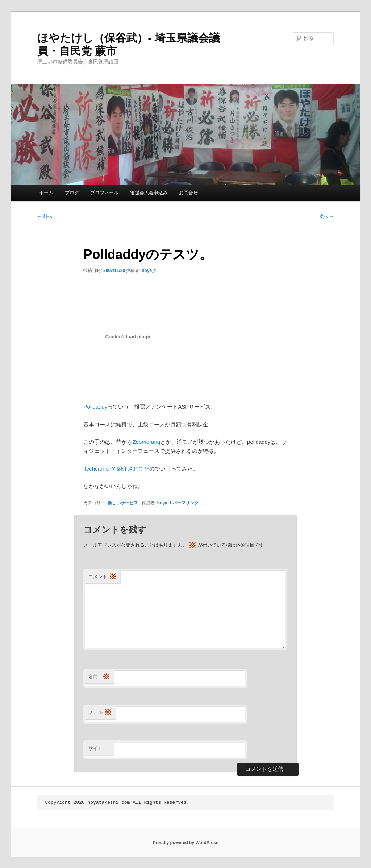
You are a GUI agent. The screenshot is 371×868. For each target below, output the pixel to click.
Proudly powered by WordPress (185, 843)
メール (100, 713)
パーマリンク (185, 503)
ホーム (46, 193)
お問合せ (188, 193)
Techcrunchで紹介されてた (116, 469)
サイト (95, 748)
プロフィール (104, 193)
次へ (326, 216)
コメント (103, 577)
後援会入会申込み (149, 193)
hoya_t (149, 270)
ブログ (72, 193)
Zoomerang (146, 442)
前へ (44, 216)
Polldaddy (95, 407)
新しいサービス (123, 503)
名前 (99, 677)
